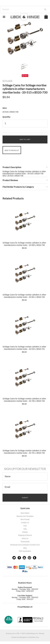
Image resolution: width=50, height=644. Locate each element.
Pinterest (29, 558)
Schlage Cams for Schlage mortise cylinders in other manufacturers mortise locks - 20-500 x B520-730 (24, 244)
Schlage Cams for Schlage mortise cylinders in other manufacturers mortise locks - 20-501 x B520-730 (24, 296)
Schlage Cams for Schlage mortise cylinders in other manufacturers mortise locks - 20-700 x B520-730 (24, 400)
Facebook (19, 558)
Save (26, 76)
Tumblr (35, 558)
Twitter (14, 558)
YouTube (24, 558)
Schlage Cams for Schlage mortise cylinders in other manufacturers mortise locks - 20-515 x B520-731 (24, 348)
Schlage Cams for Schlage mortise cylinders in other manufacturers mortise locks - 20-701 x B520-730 (24, 452)
